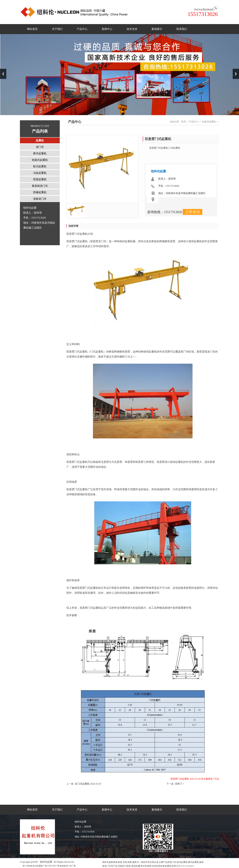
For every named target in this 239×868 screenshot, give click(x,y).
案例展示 (157, 29)
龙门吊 (40, 147)
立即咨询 (193, 212)
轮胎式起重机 (209, 122)
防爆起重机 (40, 192)
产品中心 (82, 29)
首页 (183, 122)
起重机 (40, 140)
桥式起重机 (40, 153)
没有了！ (179, 784)
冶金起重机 (40, 173)
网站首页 (32, 29)
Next (236, 74)
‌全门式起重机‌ (82, 784)
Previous (3, 74)
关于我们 (57, 29)
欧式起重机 (40, 166)
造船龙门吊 (40, 199)
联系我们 (182, 29)
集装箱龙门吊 (40, 186)
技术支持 (132, 29)
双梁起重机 (40, 179)
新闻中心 (107, 29)
